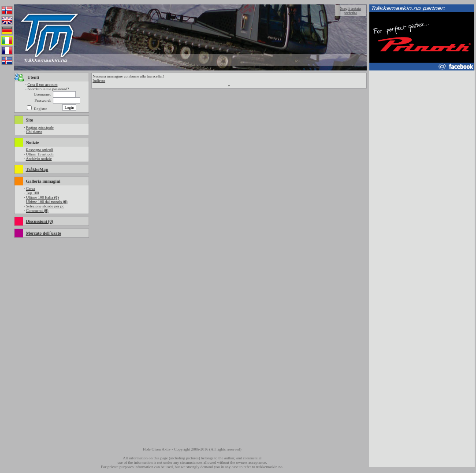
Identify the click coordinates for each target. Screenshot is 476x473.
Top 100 (33, 193)
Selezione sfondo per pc (45, 206)
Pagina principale (40, 127)
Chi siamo (34, 132)
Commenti (37, 211)
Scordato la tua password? (48, 89)
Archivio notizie (39, 159)
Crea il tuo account (42, 85)
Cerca (31, 188)
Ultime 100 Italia (42, 197)
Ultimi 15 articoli (40, 154)
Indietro (99, 81)
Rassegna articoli (40, 150)
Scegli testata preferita (350, 11)
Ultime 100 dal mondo (47, 202)
